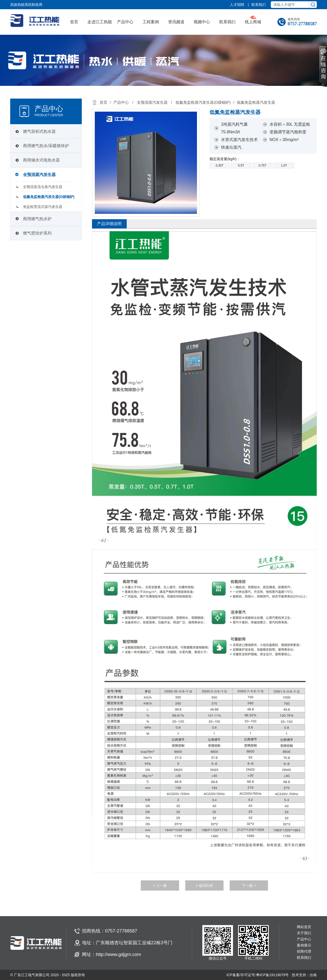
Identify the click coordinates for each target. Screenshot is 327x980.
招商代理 (304, 952)
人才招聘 (238, 5)
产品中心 (125, 22)
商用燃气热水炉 (37, 219)
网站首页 (304, 927)
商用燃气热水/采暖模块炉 (46, 146)
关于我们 (304, 933)
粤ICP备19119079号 (273, 975)
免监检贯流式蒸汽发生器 (43, 207)
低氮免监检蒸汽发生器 (256, 102)
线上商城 (253, 22)
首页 (74, 22)
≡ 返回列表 (204, 885)
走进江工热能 (100, 22)
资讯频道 (176, 22)
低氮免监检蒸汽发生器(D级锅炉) (49, 197)
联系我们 (259, 5)
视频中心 (202, 22)
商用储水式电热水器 (41, 160)
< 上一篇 (160, 885)
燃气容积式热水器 (39, 131)
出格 (313, 975)
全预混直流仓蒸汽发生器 (43, 187)
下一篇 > (249, 885)
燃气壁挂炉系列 (37, 233)
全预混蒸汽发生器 (39, 175)
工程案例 (151, 22)
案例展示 (304, 945)
